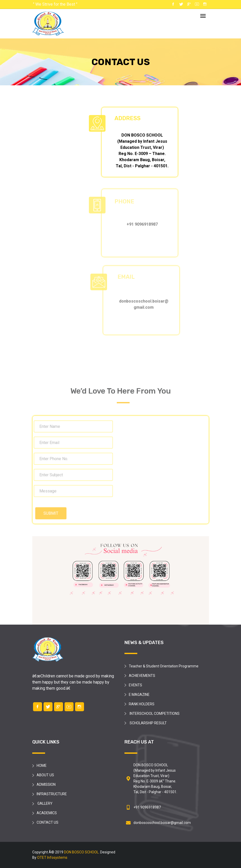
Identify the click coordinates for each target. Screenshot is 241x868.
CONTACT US (48, 822)
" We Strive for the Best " (55, 4)
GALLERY (45, 803)
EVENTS (135, 685)
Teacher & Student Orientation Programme (164, 666)
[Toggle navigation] (203, 16)
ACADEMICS (47, 813)
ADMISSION (46, 784)
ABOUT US (45, 775)
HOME (42, 766)
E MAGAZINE (139, 695)
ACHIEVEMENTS (142, 676)
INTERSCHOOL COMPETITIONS (154, 714)
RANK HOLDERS (142, 704)
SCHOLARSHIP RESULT (148, 723)
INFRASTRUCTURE (52, 794)
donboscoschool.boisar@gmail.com (162, 823)
